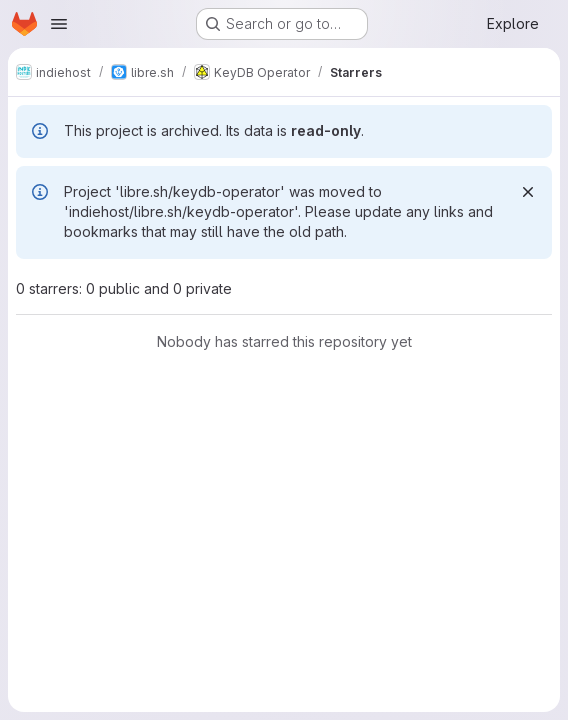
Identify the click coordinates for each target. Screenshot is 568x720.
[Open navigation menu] (59, 24)
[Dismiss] (528, 192)
